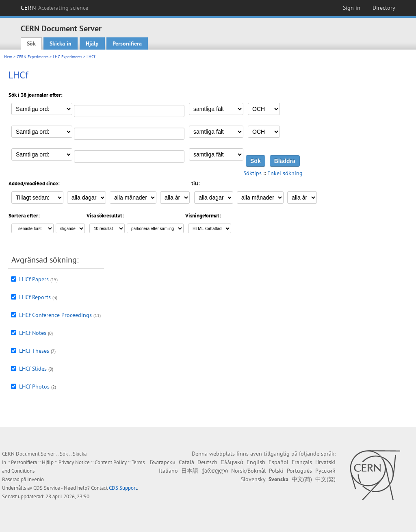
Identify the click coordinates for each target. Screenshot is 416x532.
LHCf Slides (33, 369)
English (256, 462)
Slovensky (253, 479)
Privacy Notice (74, 462)
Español (278, 462)
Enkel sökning (285, 173)
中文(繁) (325, 479)
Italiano (168, 471)
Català (186, 462)
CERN (54, 8)
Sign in (352, 8)
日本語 (190, 471)
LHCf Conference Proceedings (55, 315)
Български (163, 462)
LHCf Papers (34, 279)
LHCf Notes (33, 333)
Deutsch (207, 462)
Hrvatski (325, 462)
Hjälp (92, 43)
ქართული (215, 471)
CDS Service (47, 488)
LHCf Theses (34, 351)
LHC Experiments (67, 57)
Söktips (252, 173)
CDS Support (123, 488)
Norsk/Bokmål (248, 471)
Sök (31, 43)
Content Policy (111, 462)
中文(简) (302, 479)
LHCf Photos (34, 387)
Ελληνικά (232, 462)
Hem (8, 57)
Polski (276, 471)
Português (299, 471)
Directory (384, 8)
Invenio (36, 479)
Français (302, 462)
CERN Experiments (32, 57)
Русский (325, 471)
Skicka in (61, 43)
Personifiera (127, 43)
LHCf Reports (35, 297)
